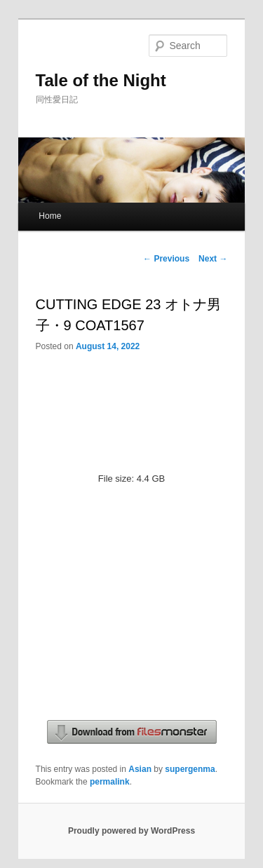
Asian (140, 769)
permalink (110, 782)
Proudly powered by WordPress (131, 831)
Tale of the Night (101, 80)
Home (50, 216)
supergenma (190, 769)
